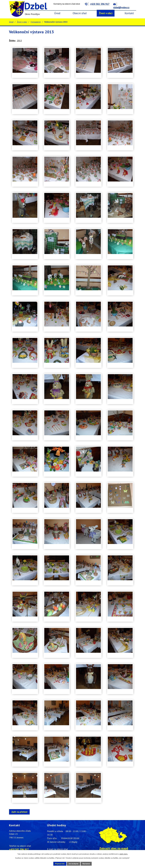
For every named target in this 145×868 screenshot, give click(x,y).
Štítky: (12, 41)
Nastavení (89, 864)
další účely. (124, 854)
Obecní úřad (80, 13)
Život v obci (106, 13)
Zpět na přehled (20, 812)
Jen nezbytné (73, 864)
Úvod (57, 13)
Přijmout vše (57, 864)
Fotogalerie (36, 22)
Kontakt (129, 13)
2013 (19, 41)
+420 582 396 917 (97, 4)
